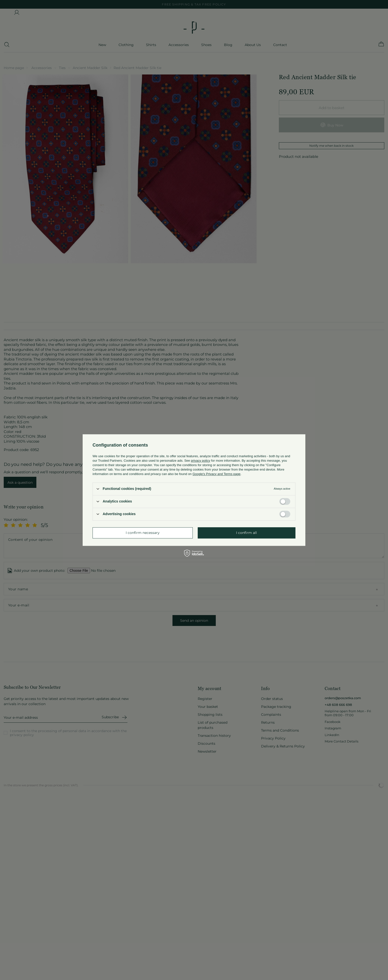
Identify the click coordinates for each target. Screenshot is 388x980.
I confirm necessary (143, 533)
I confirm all (246, 533)
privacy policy (200, 461)
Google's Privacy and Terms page (217, 474)
